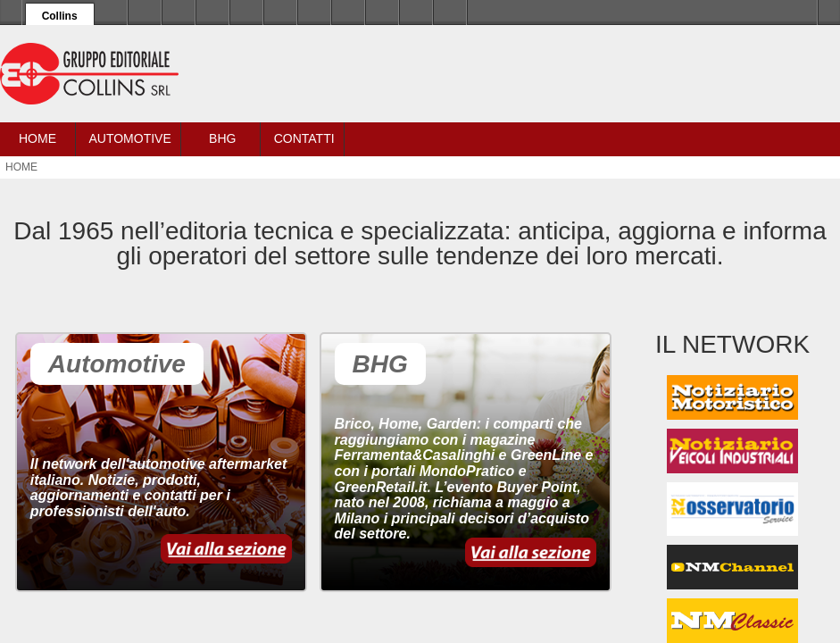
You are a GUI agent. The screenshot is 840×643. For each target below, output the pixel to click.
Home (37, 138)
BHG (222, 138)
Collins (60, 16)
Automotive (129, 138)
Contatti (304, 138)
